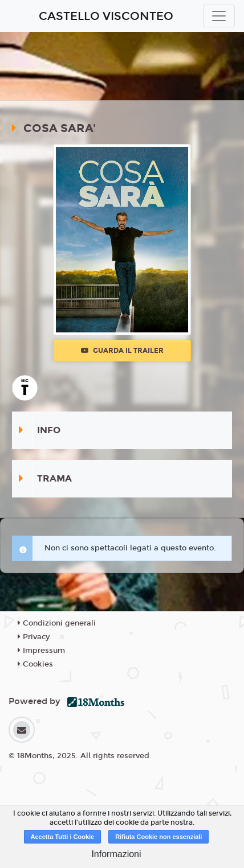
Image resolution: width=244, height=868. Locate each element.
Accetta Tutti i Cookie (63, 837)
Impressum (41, 651)
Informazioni (116, 854)
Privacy (34, 637)
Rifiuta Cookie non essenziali (158, 837)
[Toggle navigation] (219, 16)
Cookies (35, 664)
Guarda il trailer (122, 351)
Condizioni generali (57, 623)
